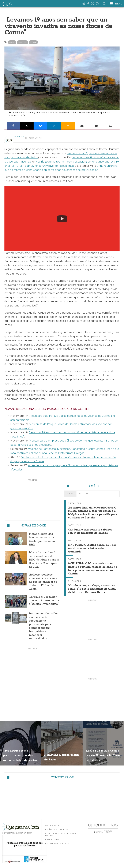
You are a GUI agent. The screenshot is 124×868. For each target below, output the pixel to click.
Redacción (19, 137)
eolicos (33, 42)
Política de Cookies (57, 830)
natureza (22, 42)
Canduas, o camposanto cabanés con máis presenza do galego (92, 532)
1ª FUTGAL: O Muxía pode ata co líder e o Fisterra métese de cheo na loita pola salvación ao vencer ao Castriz (91, 568)
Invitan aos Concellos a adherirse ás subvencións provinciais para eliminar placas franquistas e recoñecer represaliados (44, 626)
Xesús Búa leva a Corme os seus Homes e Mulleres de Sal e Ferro (103, 760)
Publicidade (52, 840)
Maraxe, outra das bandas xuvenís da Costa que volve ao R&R (42, 539)
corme (12, 42)
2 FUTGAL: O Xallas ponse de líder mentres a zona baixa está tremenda (92, 549)
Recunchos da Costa (57, 844)
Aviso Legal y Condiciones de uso (60, 835)
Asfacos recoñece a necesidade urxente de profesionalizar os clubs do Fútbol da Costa (43, 582)
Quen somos (52, 826)
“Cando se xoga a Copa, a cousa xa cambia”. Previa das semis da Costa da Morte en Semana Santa (92, 588)
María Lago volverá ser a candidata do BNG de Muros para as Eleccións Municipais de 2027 (44, 560)
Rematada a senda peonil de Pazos (60, 755)
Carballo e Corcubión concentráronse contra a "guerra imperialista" (44, 600)
